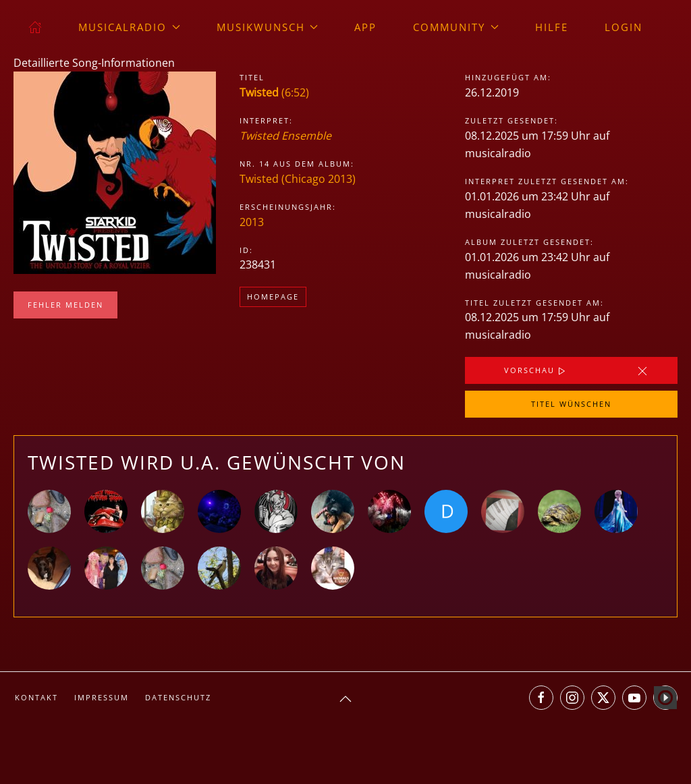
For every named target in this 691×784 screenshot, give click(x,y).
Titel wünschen (571, 404)
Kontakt (36, 697)
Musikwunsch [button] (268, 27)
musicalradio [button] (129, 27)
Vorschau (536, 371)
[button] (345, 699)
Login (624, 27)
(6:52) (274, 92)
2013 (252, 222)
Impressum (102, 697)
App (365, 27)
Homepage (273, 297)
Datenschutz (178, 697)
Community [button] (456, 27)
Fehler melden (65, 305)
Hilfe (552, 27)
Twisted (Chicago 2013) (298, 179)
